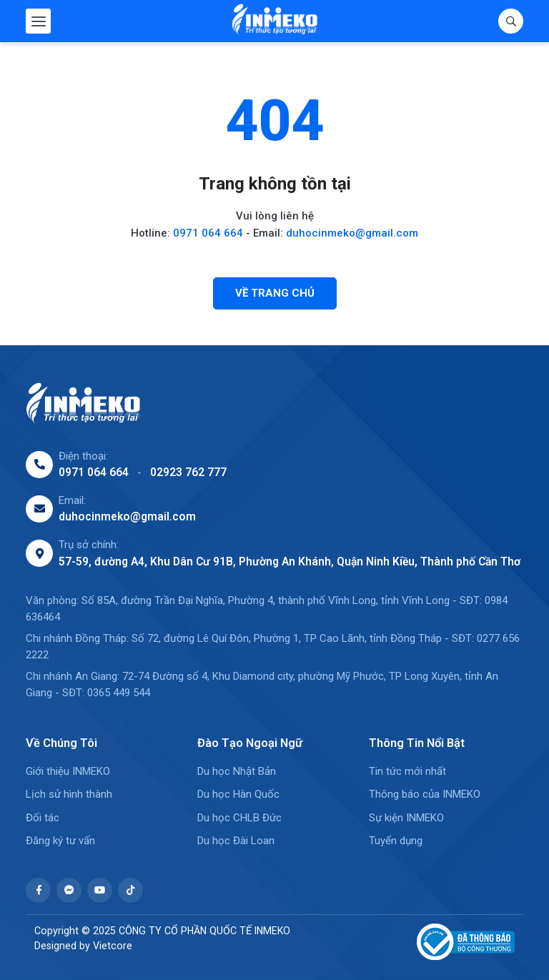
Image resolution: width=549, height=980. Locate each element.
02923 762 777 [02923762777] (188, 472)
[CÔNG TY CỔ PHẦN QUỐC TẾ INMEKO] (274, 21)
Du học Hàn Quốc (238, 794)
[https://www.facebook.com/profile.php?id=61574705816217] (38, 890)
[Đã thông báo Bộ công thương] (459, 942)
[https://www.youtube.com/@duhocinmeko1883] (100, 890)
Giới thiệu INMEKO (68, 771)
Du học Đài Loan (236, 841)
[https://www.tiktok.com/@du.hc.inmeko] (130, 890)
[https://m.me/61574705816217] (69, 890)
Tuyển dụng (396, 841)
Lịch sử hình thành (69, 794)
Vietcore (113, 946)
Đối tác (43, 818)
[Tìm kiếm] (511, 21)
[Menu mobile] (38, 21)
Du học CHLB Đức (239, 818)
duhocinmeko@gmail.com (352, 233)
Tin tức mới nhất (407, 771)
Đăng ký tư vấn (60, 841)
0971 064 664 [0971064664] (94, 472)
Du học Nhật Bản (237, 771)
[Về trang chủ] (275, 293)
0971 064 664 (208, 233)
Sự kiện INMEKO (406, 818)
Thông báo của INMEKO (425, 794)
